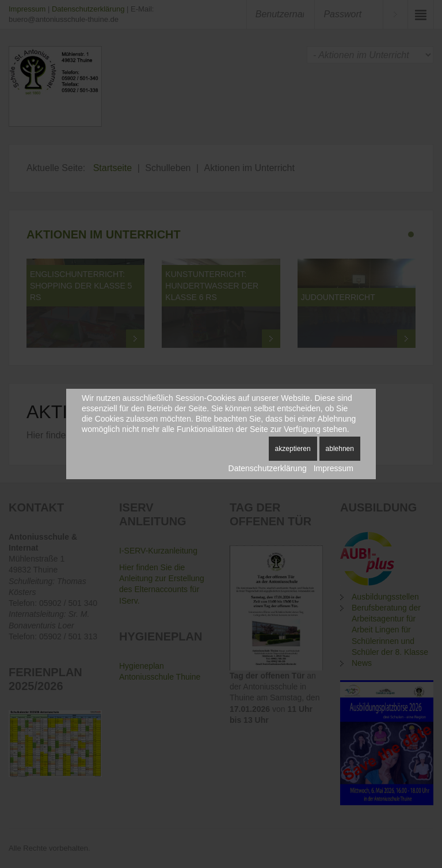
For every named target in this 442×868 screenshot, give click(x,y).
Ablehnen (340, 449)
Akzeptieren (293, 449)
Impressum (334, 468)
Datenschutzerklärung (268, 468)
